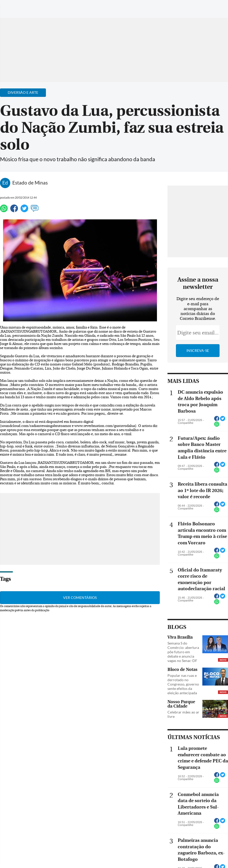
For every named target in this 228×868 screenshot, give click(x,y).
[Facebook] (191, 9)
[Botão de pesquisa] (29, 6)
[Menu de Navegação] (14, 6)
